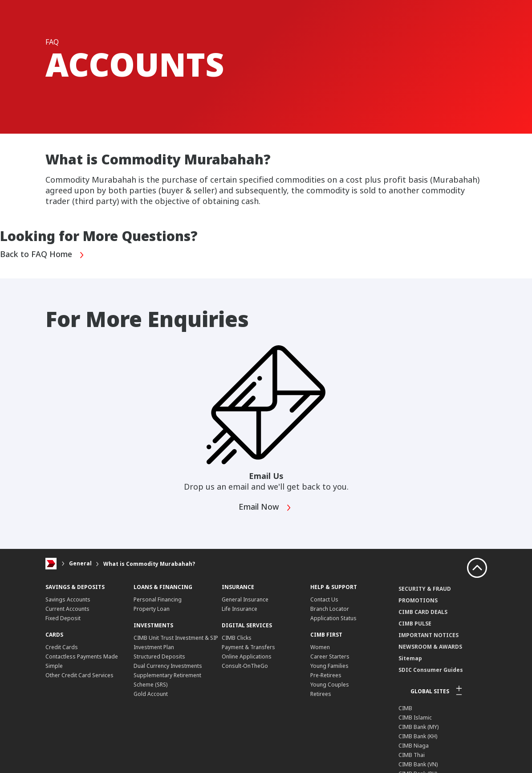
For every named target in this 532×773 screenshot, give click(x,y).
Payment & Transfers (248, 647)
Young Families (329, 666)
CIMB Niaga (414, 746)
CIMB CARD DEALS (423, 612)
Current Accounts (67, 609)
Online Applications (247, 656)
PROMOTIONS (418, 600)
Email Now (265, 508)
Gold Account (151, 694)
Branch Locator (330, 609)
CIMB (405, 708)
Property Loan (152, 609)
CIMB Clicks (237, 638)
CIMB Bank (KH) (418, 736)
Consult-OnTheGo (245, 666)
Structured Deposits (159, 656)
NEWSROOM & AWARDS (430, 647)
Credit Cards (62, 647)
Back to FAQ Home (42, 255)
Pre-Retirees (326, 675)
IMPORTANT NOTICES (428, 635)
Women (320, 647)
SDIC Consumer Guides (431, 670)
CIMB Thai (412, 755)
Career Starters (330, 656)
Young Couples (330, 685)
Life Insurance (240, 609)
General (80, 564)
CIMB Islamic (415, 718)
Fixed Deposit (63, 618)
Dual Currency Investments (168, 666)
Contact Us (324, 599)
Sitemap (410, 658)
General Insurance (245, 599)
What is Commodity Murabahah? (149, 564)
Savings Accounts (68, 599)
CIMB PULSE (415, 624)
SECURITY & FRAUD (425, 589)
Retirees (321, 694)
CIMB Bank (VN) (418, 764)
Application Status (333, 618)
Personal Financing (158, 599)
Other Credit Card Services (79, 675)
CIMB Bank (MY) (418, 727)
